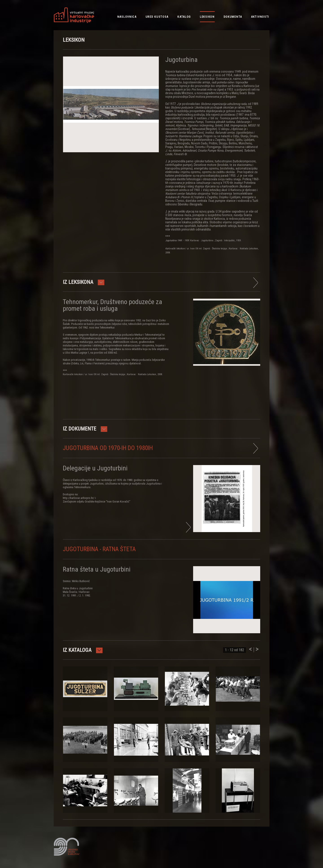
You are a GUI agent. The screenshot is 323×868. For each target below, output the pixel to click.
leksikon (207, 17)
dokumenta (233, 17)
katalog (184, 17)
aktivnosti (260, 17)
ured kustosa (157, 17)
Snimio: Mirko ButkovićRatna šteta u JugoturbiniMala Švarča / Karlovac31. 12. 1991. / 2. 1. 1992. (78, 588)
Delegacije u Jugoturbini (95, 468)
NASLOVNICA (127, 17)
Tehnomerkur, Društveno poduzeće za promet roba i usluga (112, 305)
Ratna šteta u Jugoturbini (97, 569)
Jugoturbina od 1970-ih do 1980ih (108, 448)
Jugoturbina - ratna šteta (99, 549)
